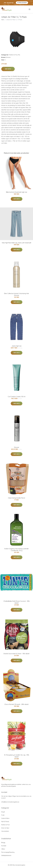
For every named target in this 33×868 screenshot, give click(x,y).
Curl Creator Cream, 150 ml (17, 397)
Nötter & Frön (13, 55)
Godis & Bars (5, 818)
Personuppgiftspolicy (8, 852)
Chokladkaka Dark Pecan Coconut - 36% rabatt (16, 602)
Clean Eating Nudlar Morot (17, 498)
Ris (19, 55)
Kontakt (4, 846)
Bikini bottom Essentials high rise (17, 192)
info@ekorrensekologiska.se (10, 802)
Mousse (17, 447)
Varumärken (5, 831)
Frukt (3, 815)
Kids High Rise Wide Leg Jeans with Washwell (16, 243)
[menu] (30, 9)
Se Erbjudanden (22, 3)
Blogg (3, 843)
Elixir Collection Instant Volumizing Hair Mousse (17, 294)
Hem (3, 20)
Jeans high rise (16, 346)
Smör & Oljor (5, 828)
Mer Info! (8, 69)
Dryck (3, 812)
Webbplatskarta (6, 855)
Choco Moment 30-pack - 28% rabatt (16, 704)
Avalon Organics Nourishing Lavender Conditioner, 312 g (16, 550)
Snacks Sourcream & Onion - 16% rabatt (16, 654)
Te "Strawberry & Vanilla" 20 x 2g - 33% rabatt (17, 756)
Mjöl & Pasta (5, 822)
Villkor (3, 849)
